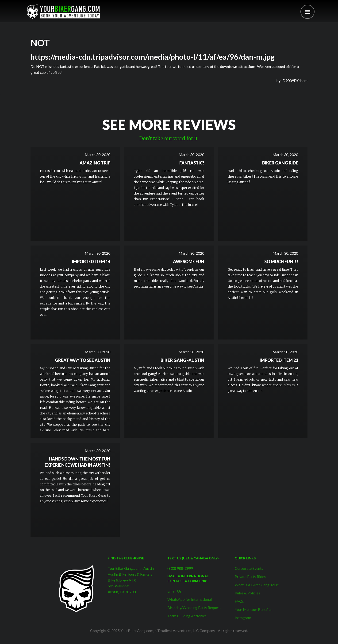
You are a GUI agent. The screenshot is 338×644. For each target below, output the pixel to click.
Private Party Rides (250, 576)
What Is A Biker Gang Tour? (257, 585)
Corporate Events (249, 568)
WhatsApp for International (190, 599)
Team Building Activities (187, 616)
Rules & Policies (247, 593)
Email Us (174, 591)
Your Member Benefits (253, 609)
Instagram (243, 618)
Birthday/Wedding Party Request (194, 607)
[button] (307, 12)
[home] (63, 11)
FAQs (239, 601)
